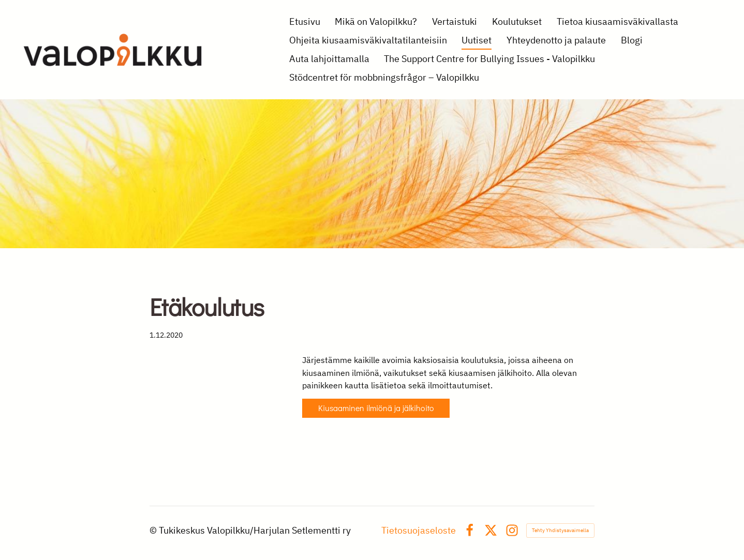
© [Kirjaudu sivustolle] (154, 530)
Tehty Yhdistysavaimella (560, 530)
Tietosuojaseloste (419, 531)
